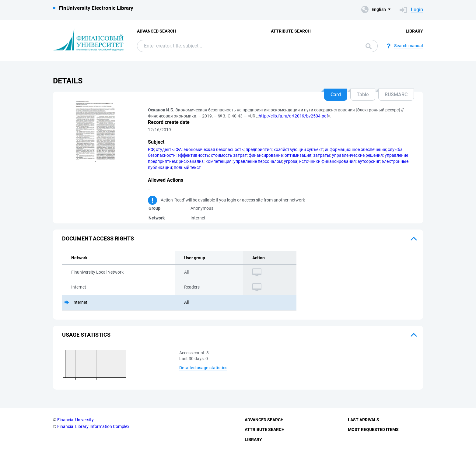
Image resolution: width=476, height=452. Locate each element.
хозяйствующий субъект (298, 149)
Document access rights (98, 238)
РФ (151, 149)
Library (414, 31)
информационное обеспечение (355, 149)
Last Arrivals (364, 420)
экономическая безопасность (214, 149)
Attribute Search (291, 31)
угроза (291, 161)
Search (369, 46)
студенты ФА (169, 149)
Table (363, 95)
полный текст (187, 167)
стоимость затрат (229, 155)
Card (336, 95)
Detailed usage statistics (203, 368)
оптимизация (298, 155)
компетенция (219, 161)
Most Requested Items (373, 429)
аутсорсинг (369, 161)
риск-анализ (191, 161)
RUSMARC (396, 95)
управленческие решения (357, 155)
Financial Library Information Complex (93, 426)
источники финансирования (327, 161)
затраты (322, 155)
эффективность (193, 155)
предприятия (259, 149)
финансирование (266, 155)
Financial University (75, 420)
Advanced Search (156, 31)
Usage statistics (86, 335)
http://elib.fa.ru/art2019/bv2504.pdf (293, 116)
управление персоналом (258, 161)
